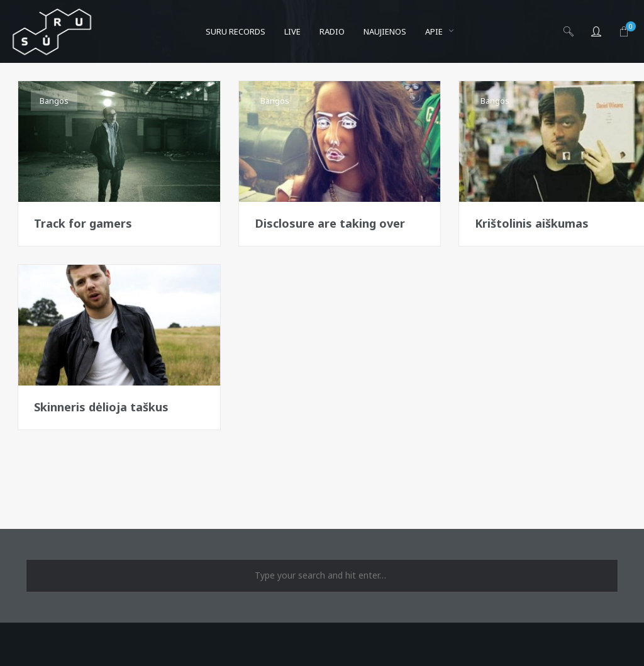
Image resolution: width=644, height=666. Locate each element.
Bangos (54, 101)
